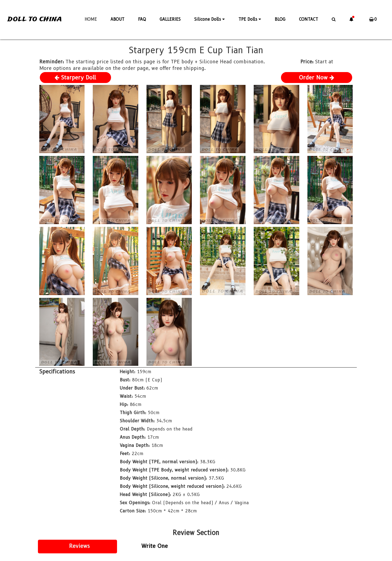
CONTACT (309, 19)
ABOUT (117, 19)
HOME (91, 19)
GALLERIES (170, 19)
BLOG (280, 19)
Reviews (79, 546)
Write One (155, 546)
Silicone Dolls (210, 19)
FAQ (142, 19)
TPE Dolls (250, 19)
